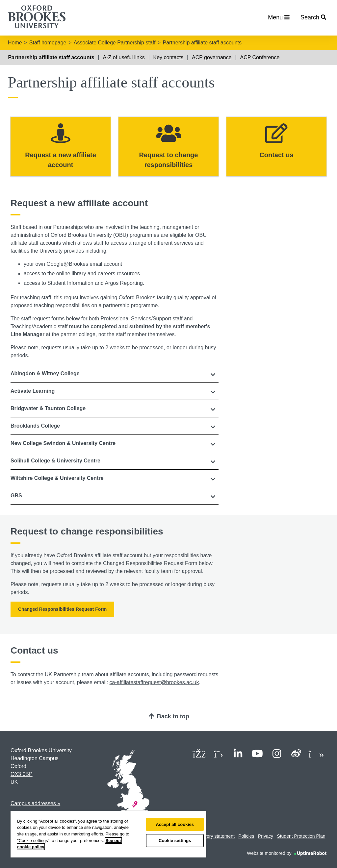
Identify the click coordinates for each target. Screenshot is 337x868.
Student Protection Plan (301, 836)
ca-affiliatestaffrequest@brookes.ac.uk (154, 682)
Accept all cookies (175, 824)
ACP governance (212, 57)
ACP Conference (260, 57)
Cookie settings (175, 841)
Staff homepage (48, 43)
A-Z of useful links (124, 57)
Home (15, 43)
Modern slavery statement (208, 836)
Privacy (266, 836)
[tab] (115, 374)
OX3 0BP (22, 774)
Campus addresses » (35, 803)
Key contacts (168, 57)
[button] (115, 374)
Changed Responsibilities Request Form (62, 609)
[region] (108, 834)
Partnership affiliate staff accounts (202, 43)
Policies (246, 836)
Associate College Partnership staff (115, 43)
